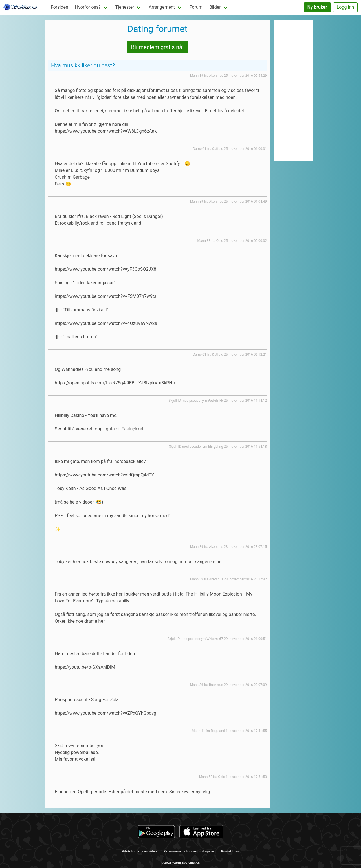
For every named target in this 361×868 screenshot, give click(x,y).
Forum (196, 7)
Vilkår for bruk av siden (139, 851)
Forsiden (60, 7)
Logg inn (345, 7)
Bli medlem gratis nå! (158, 47)
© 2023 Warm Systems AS (180, 863)
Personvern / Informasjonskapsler (189, 851)
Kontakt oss (230, 851)
